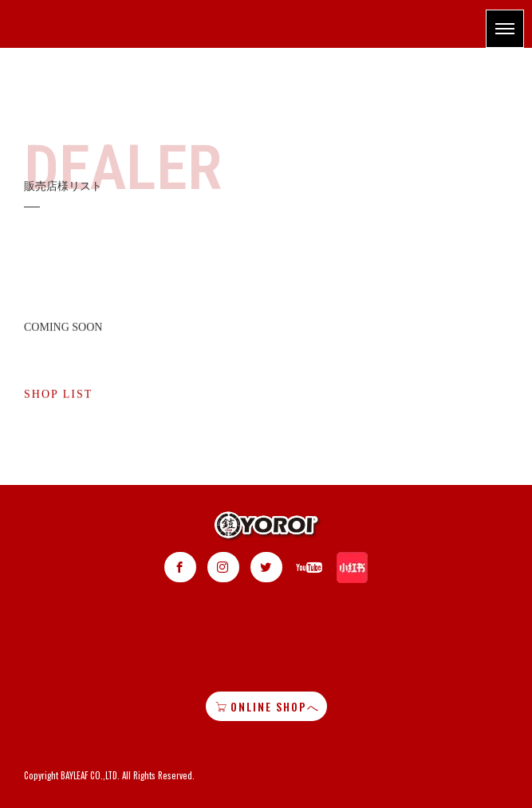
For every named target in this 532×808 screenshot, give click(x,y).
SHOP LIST (58, 399)
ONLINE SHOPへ (268, 706)
